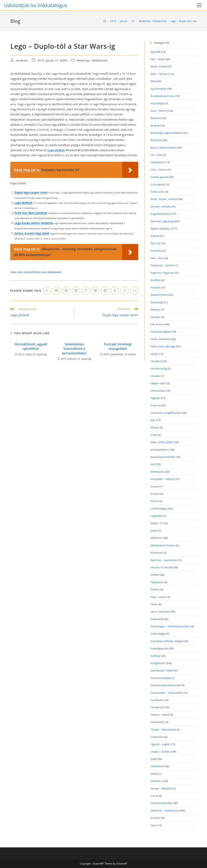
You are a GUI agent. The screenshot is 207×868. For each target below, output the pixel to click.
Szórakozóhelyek (161, 678)
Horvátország (159, 368)
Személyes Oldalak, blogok (167, 641)
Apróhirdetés (159, 89)
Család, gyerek (159, 177)
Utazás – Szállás (160, 752)
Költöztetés (157, 472)
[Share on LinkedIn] (76, 291)
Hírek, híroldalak (161, 339)
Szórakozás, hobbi (162, 670)
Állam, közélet (159, 66)
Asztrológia (157, 103)
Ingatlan (156, 398)
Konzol (155, 486)
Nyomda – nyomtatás (164, 560)
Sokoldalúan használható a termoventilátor (74, 349)
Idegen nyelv (158, 383)
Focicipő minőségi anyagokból (118, 346)
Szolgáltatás (158, 663)
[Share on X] (47, 291)
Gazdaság (156, 302)
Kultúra (155, 494)
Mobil (154, 531)
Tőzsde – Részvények (163, 730)
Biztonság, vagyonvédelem (167, 133)
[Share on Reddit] (105, 291)
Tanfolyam (157, 700)
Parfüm (155, 589)
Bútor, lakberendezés (164, 148)
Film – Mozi (157, 258)
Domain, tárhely (160, 206)
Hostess (155, 376)
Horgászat (157, 361)
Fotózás (155, 287)
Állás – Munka (159, 74)
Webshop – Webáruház (165, 811)
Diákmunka (158, 192)
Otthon (155, 575)
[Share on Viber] (86, 291)
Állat (153, 81)
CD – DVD (156, 155)
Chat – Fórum (159, 170)
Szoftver (156, 656)
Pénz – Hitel (158, 597)
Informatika (158, 391)
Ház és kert (157, 324)
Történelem (158, 722)
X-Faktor (156, 818)
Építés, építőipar (161, 229)
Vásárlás (156, 781)
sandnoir (22, 60)
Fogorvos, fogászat (162, 273)
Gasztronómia (159, 295)
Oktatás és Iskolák (162, 567)
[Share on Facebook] (57, 291)
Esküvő (155, 236)
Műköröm (157, 538)
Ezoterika (156, 251)
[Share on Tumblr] (115, 291)
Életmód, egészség (162, 221)
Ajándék (156, 52)
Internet (156, 405)
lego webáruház (51, 272)
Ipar (153, 420)
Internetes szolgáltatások (166, 413)
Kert (153, 464)
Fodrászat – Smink (162, 265)
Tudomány (157, 737)
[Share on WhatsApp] (134, 291)
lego (20, 272)
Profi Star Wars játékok (31, 213)
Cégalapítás (158, 162)
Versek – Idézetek (161, 788)
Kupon (155, 501)
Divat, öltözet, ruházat (164, 199)
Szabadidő (157, 619)
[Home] (105, 21)
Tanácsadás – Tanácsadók (166, 693)
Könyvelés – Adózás (163, 479)
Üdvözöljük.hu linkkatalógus (36, 5)
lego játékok (32, 272)
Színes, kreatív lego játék (32, 233)
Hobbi (154, 354)
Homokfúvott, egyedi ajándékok (31, 346)
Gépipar (155, 310)
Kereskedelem (159, 450)
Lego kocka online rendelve (34, 223)
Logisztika (157, 516)
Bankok (155, 126)
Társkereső (157, 707)
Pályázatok (157, 582)
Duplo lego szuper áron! (31, 192)
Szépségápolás (160, 648)
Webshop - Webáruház (92, 60)
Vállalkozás (157, 766)
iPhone (155, 428)
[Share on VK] (95, 291)
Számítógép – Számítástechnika (170, 626)
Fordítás (156, 280)
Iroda (154, 435)
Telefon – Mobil (160, 715)
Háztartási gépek (161, 332)
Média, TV (157, 523)
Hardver (156, 317)
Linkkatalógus (159, 508)
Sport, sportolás (160, 612)
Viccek (154, 796)
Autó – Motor (159, 111)
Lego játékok (56, 150)
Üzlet (154, 759)
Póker (154, 604)
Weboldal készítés (162, 803)
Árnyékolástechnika (163, 96)
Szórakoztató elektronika (166, 685)
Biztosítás (156, 140)
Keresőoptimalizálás (163, 457)
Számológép (158, 634)
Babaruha (157, 118)
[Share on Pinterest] (66, 291)
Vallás (154, 774)
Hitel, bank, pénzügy (163, 346)
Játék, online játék (161, 442)
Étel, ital (155, 243)
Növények (157, 553)
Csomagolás (158, 184)
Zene (154, 825)
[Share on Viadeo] (125, 291)
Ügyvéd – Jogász (160, 744)
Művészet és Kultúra (163, 545)
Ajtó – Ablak (158, 59)
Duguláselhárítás (161, 214)
